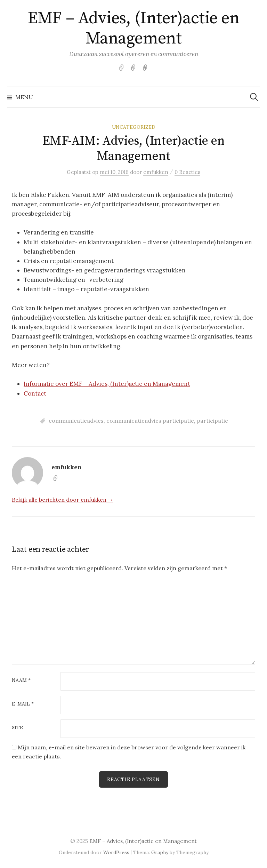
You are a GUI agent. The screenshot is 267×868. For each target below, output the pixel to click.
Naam (21, 680)
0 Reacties (187, 172)
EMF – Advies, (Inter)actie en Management (133, 29)
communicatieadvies (76, 421)
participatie (212, 421)
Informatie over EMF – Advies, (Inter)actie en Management (107, 384)
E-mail (23, 704)
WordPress (116, 852)
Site (17, 728)
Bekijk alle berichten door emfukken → (63, 500)
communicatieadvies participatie (150, 421)
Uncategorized (134, 127)
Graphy (160, 852)
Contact (35, 393)
